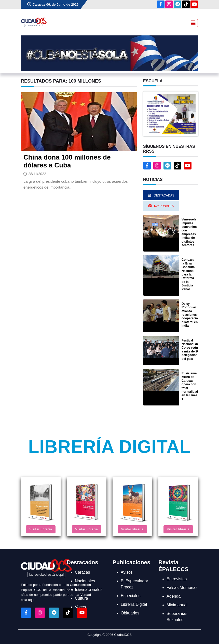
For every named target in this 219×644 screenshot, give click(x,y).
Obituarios (130, 613)
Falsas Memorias (182, 588)
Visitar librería (41, 529)
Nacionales (85, 581)
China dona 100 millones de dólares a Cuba (67, 161)
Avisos (127, 572)
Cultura (81, 598)
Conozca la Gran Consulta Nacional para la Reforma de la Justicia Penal (188, 274)
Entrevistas (177, 579)
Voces (80, 607)
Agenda (174, 596)
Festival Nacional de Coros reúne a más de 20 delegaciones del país (191, 350)
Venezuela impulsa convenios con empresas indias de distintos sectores (189, 232)
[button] (171, 114)
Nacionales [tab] (161, 206)
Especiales (131, 596)
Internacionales (89, 590)
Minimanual (177, 605)
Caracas (83, 572)
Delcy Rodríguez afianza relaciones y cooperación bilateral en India (191, 315)
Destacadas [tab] (161, 195)
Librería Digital (109, 447)
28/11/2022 (37, 174)
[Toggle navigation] (192, 22)
